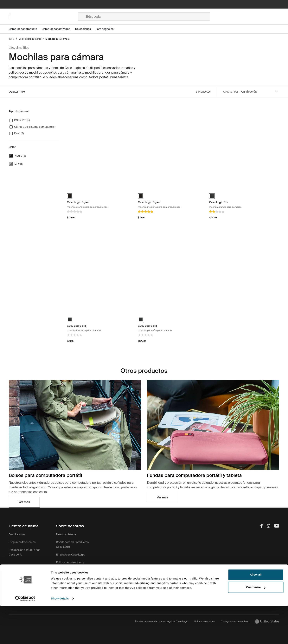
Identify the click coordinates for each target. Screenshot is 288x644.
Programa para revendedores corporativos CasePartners (73, 592)
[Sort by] (260, 92)
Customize (256, 625)
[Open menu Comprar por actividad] (58, 29)
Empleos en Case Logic (70, 555)
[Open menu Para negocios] (107, 29)
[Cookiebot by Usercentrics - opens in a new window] (25, 636)
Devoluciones (17, 534)
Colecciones (83, 29)
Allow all (256, 612)
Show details (60, 636)
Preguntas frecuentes (22, 542)
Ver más (24, 502)
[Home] (43, 16)
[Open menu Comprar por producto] (25, 29)
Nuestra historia (66, 534)
